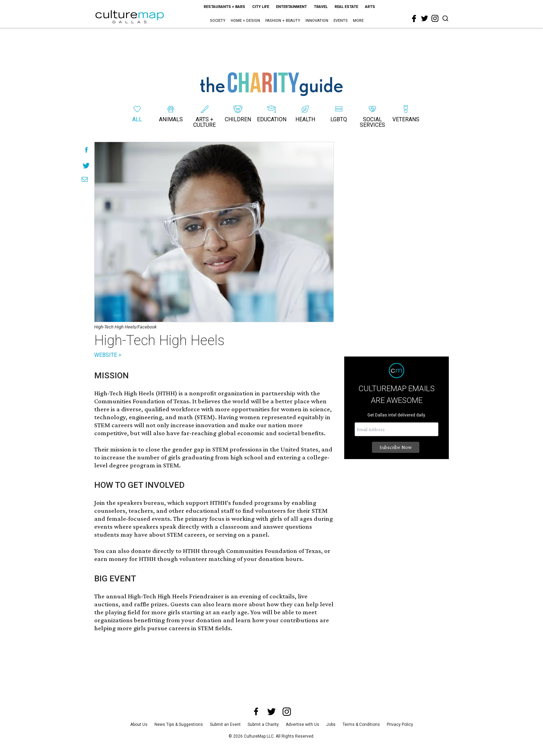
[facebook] (414, 19)
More (358, 21)
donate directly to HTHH (165, 551)
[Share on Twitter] (86, 165)
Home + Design (245, 21)
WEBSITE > (108, 355)
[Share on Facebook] (86, 150)
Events (341, 21)
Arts (370, 7)
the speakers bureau (135, 503)
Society (218, 21)
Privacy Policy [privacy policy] (400, 724)
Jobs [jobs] (331, 724)
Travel (321, 7)
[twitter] (425, 18)
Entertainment (291, 7)
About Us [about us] (139, 724)
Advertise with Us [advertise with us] (302, 724)
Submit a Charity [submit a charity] (263, 724)
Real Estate (346, 7)
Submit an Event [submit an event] (225, 724)
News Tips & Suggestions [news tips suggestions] (179, 724)
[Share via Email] (85, 179)
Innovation (317, 21)
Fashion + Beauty (283, 21)
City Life (261, 7)
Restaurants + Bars (224, 7)
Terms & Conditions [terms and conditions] (361, 724)
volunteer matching (207, 559)
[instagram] (435, 18)
